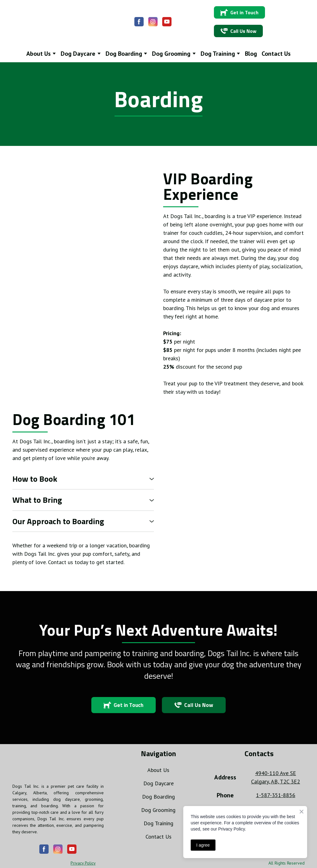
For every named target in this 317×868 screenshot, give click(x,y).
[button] (139, 22)
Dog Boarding (158, 797)
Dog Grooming (158, 810)
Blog (251, 54)
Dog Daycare (158, 783)
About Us (158, 770)
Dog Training (158, 823)
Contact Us (276, 54)
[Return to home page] (52, 22)
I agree (203, 845)
